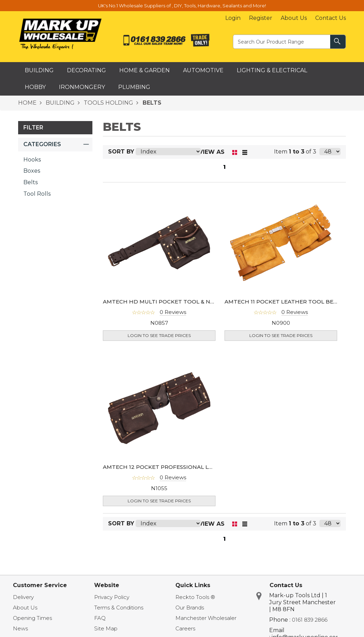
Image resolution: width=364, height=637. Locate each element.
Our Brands (190, 608)
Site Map (106, 628)
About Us (294, 18)
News (20, 628)
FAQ (100, 618)
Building (39, 70)
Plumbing (134, 87)
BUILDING (59, 103)
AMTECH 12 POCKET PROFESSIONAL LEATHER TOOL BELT (184, 467)
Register (261, 18)
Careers (185, 628)
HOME (27, 103)
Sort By (121, 152)
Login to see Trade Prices (159, 335)
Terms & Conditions (119, 608)
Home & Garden (145, 70)
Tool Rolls (37, 194)
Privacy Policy (112, 597)
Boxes (32, 171)
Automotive (203, 70)
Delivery (23, 597)
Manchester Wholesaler (206, 618)
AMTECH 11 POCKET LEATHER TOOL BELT (282, 302)
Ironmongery (82, 87)
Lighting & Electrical (272, 70)
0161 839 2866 (310, 620)
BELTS (151, 103)
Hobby (35, 87)
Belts (31, 182)
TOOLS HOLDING (108, 103)
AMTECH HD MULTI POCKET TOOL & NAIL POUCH (172, 302)
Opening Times (32, 618)
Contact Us (331, 18)
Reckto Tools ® (195, 597)
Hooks (32, 160)
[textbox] (282, 41)
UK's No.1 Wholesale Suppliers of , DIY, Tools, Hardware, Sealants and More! (182, 6)
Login (233, 18)
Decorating (86, 70)
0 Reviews (173, 312)
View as (212, 152)
